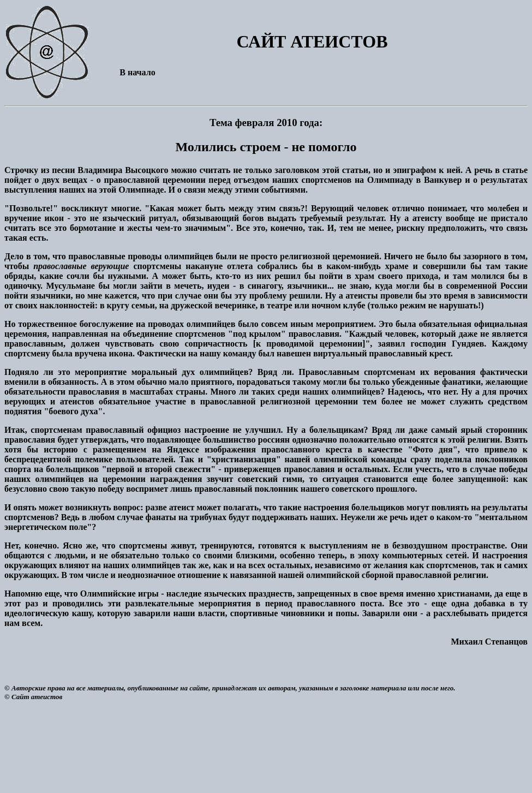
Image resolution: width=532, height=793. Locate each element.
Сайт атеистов (37, 697)
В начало (137, 72)
